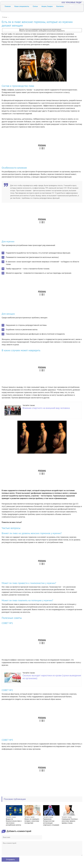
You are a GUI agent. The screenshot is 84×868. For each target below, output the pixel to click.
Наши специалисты (22, 6)
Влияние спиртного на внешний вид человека (46, 408)
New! (72, 5)
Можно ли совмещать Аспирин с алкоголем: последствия (32, 821)
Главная (8, 6)
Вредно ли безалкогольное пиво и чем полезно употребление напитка (14, 822)
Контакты (60, 6)
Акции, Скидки (47, 6)
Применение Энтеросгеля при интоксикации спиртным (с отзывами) (51, 822)
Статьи (35, 6)
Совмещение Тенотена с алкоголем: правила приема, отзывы (70, 821)
